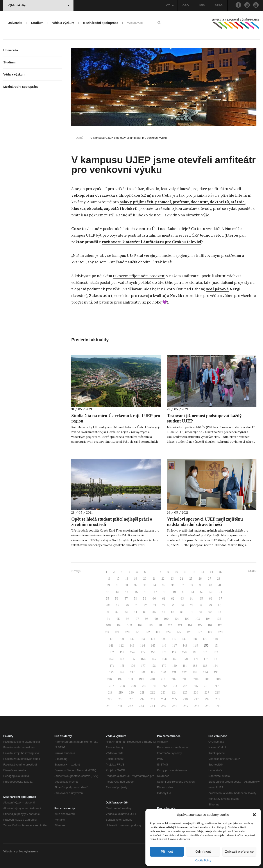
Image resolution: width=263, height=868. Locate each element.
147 (175, 646)
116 (210, 625)
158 (174, 652)
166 (143, 659)
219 (121, 693)
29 (108, 585)
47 (155, 592)
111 (160, 625)
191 (174, 672)
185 (112, 672)
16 (109, 579)
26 (200, 579)
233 (153, 699)
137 (184, 639)
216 (206, 686)
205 (207, 679)
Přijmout (167, 851)
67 (220, 599)
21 (154, 579)
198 (131, 679)
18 (127, 579)
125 (179, 632)
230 (121, 699)
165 (133, 659)
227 (207, 693)
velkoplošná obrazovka (93, 195)
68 (108, 605)
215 (196, 686)
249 (208, 706)
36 (173, 585)
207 (111, 686)
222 (153, 693)
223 (163, 693)
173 (216, 659)
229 (110, 699)
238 (207, 699)
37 (182, 585)
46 (146, 592)
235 (174, 699)
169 (175, 659)
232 (142, 699)
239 (218, 699)
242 (131, 706)
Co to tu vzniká (204, 229)
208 (122, 686)
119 (117, 632)
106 (108, 625)
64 (192, 599)
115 (200, 625)
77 (192, 605)
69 (118, 605)
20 (145, 579)
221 (142, 693)
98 (147, 619)
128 (210, 632)
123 (158, 632)
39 (201, 585)
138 (195, 639)
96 (128, 619)
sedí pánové (217, 289)
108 (130, 625)
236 (185, 699)
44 (127, 592)
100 (166, 619)
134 (153, 639)
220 (131, 693)
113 (180, 625)
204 (196, 679)
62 (173, 599)
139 (205, 639)
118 (107, 632)
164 (122, 659)
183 (205, 666)
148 (185, 646)
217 (217, 686)
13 (203, 572)
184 (216, 666)
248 (197, 706)
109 (140, 625)
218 (110, 693)
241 (120, 706)
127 (200, 632)
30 (118, 585)
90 (191, 612)
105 (219, 619)
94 (109, 619)
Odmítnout (203, 851)
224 (174, 693)
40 (210, 585)
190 (164, 672)
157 (164, 652)
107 (119, 625)
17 (118, 579)
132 (132, 639)
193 (195, 672)
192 (184, 672)
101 (177, 619)
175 (123, 666)
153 (122, 652)
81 (108, 612)
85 (145, 612)
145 (153, 646)
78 (201, 605)
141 (111, 646)
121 (138, 632)
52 (202, 592)
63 (182, 599)
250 (219, 706)
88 (173, 612)
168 (165, 659)
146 (164, 646)
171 (196, 659)
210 (144, 686)
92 (210, 612)
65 (201, 599)
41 (220, 585)
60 (154, 599)
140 (216, 639)
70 (127, 605)
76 (182, 605)
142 (122, 646)
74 (164, 605)
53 (211, 592)
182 (195, 666)
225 (185, 693)
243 (141, 706)
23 (172, 579)
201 (163, 679)
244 (153, 706)
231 (131, 699)
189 (153, 672)
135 (164, 639)
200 (152, 679)
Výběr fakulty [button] (38, 5)
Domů (80, 138)
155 (143, 652)
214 (185, 686)
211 (155, 686)
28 (219, 579)
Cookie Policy (203, 861)
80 (220, 605)
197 (120, 679)
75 (173, 605)
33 (145, 585)
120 (127, 632)
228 (217, 693)
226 (196, 693)
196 (110, 679)
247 (186, 706)
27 (209, 579)
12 (194, 572)
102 (187, 619)
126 (189, 632)
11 (185, 572)
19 (136, 579)
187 (132, 672)
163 (111, 659)
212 (165, 686)
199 (141, 679)
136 (174, 639)
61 (164, 599)
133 (143, 639)
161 (206, 652)
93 (219, 612)
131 (122, 639)
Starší (252, 571)
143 (132, 646)
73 (154, 605)
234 (164, 699)
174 (112, 666)
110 (151, 625)
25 (191, 579)
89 (182, 612)
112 (170, 625)
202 (174, 679)
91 (201, 612)
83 (126, 612)
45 (136, 592)
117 (220, 625)
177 (143, 666)
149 (196, 646)
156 (153, 652)
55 (107, 599)
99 (156, 619)
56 (117, 599)
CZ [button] (170, 5)
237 (196, 699)
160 (195, 652)
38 (191, 585)
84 (135, 612)
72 (145, 605)
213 (175, 686)
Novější (76, 571)
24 (182, 579)
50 (184, 592)
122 (148, 632)
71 (136, 605)
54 (220, 592)
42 (108, 592)
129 (220, 632)
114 (190, 625)
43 (117, 592)
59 (145, 599)
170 (186, 659)
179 (164, 666)
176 (133, 666)
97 (137, 619)
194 (206, 672)
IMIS (202, 5)
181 (185, 666)
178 (154, 666)
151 (217, 646)
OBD (186, 5)
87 (163, 612)
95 (118, 619)
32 (136, 585)
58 (135, 599)
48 (165, 592)
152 (112, 652)
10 (177, 572)
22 (163, 579)
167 (154, 659)
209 (133, 686)
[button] (254, 815)
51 (193, 592)
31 (127, 585)
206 (218, 679)
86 (154, 612)
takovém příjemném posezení (139, 276)
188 (143, 672)
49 (174, 592)
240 (109, 706)
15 (220, 572)
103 (198, 619)
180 (175, 666)
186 (122, 672)
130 (112, 639)
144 (143, 646)
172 (206, 659)
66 (211, 599)
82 (117, 612)
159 (184, 652)
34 (154, 585)
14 (212, 572)
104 (208, 619)
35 (164, 585)
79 (210, 605)
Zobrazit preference (239, 851)
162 (216, 652)
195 (216, 672)
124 (168, 632)
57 (126, 599)
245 (164, 706)
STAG (219, 5)
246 (175, 706)
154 (132, 652)
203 (185, 679)
